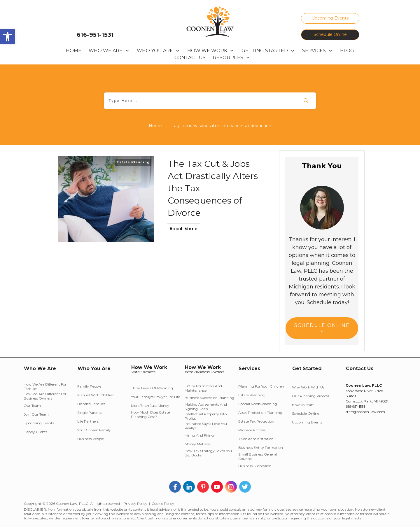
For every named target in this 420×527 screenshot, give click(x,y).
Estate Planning (133, 162)
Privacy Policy (135, 504)
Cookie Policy (163, 504)
